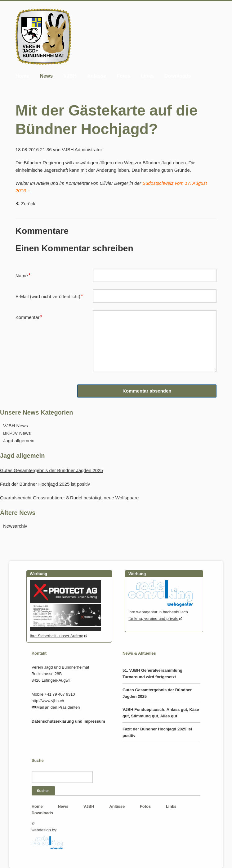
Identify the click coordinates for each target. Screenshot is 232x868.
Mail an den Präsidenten (58, 707)
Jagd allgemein (19, 441)
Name (25, 275)
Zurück (28, 204)
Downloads (178, 76)
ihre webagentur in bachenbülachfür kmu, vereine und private (160, 612)
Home (22, 76)
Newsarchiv (15, 526)
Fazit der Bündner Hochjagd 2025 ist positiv (45, 484)
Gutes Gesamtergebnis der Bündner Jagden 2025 (51, 470)
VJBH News (16, 426)
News (46, 76)
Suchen (43, 791)
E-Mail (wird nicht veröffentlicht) (49, 296)
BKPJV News (17, 433)
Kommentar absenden (147, 391)
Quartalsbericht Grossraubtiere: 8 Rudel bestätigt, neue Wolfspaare (69, 498)
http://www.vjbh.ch (48, 701)
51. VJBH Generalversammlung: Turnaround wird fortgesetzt (153, 674)
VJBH (70, 76)
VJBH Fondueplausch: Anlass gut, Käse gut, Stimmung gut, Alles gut (161, 713)
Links (147, 76)
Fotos (123, 76)
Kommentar (29, 316)
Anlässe (97, 76)
